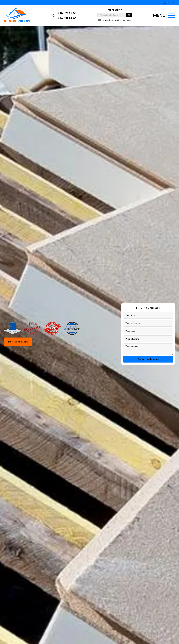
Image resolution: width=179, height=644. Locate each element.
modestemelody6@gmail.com (114, 20)
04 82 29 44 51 (66, 13)
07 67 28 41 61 (66, 18)
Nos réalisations (18, 342)
